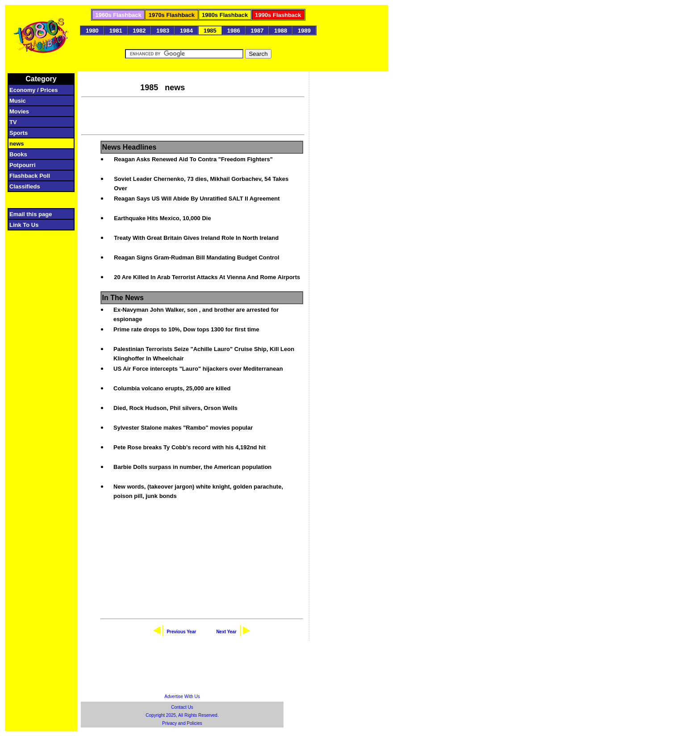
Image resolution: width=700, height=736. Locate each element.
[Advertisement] (193, 115)
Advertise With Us (182, 696)
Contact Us (182, 707)
